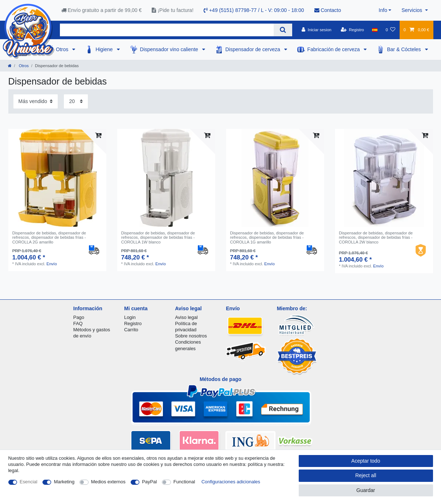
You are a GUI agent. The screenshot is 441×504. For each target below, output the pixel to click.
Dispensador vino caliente (170, 49)
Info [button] (383, 10)
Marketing (64, 482)
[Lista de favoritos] (390, 30)
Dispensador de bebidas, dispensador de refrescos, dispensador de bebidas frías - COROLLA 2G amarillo (49, 237)
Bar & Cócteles (405, 49)
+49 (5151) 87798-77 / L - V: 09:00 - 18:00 (254, 10)
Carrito (131, 330)
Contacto (328, 10)
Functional (184, 482)
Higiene (105, 49)
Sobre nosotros (191, 336)
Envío (52, 264)
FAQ (78, 323)
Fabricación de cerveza (334, 49)
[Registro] (352, 30)
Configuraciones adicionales (231, 482)
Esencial (28, 482)
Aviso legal (186, 317)
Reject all (366, 475)
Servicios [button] (413, 10)
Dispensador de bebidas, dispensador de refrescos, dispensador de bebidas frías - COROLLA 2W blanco (376, 237)
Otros (63, 49)
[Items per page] (76, 101)
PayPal (149, 482)
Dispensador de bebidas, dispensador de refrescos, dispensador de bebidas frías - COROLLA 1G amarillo (267, 237)
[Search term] (167, 30)
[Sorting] (36, 101)
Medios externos (108, 482)
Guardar (366, 490)
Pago (79, 317)
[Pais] (375, 30)
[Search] (283, 30)
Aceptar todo (366, 461)
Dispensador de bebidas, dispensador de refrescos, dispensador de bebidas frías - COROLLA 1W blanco (158, 237)
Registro (133, 323)
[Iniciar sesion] (317, 30)
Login (130, 317)
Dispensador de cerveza (254, 49)
